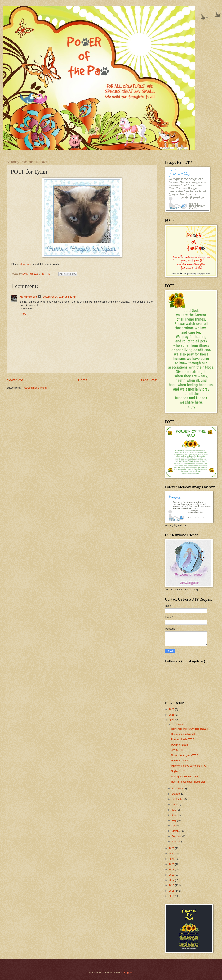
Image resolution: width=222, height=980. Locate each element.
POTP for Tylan (180, 761)
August (176, 804)
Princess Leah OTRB (183, 739)
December (178, 724)
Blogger (128, 972)
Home (83, 380)
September (178, 799)
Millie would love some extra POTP (190, 766)
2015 (172, 891)
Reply (23, 314)
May (174, 820)
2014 (172, 896)
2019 (172, 869)
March (175, 831)
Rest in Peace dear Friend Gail (188, 782)
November (178, 789)
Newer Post (16, 380)
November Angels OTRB (185, 755)
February (177, 836)
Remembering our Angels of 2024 (189, 729)
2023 (172, 848)
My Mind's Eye (28, 297)
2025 (172, 715)
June (175, 815)
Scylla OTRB (178, 771)
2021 (172, 859)
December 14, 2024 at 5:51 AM (59, 297)
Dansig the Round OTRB (185, 777)
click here (25, 264)
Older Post (149, 380)
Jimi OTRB (177, 750)
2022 (172, 854)
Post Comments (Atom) (35, 388)
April (174, 826)
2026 (172, 709)
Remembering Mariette (184, 734)
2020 (172, 864)
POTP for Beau (179, 745)
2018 (172, 875)
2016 (172, 885)
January (176, 841)
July (174, 810)
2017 (172, 880)
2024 (172, 720)
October (176, 794)
